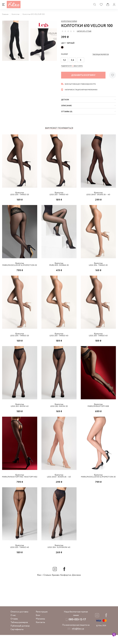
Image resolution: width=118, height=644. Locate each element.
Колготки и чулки (69, 21)
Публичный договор (20, 635)
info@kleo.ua (78, 638)
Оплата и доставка (19, 621)
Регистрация (42, 621)
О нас (13, 624)
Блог (38, 624)
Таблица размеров (19, 631)
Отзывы (14, 628)
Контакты (40, 631)
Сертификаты (17, 638)
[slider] (68, 31)
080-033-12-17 (77, 629)
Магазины (40, 628)
